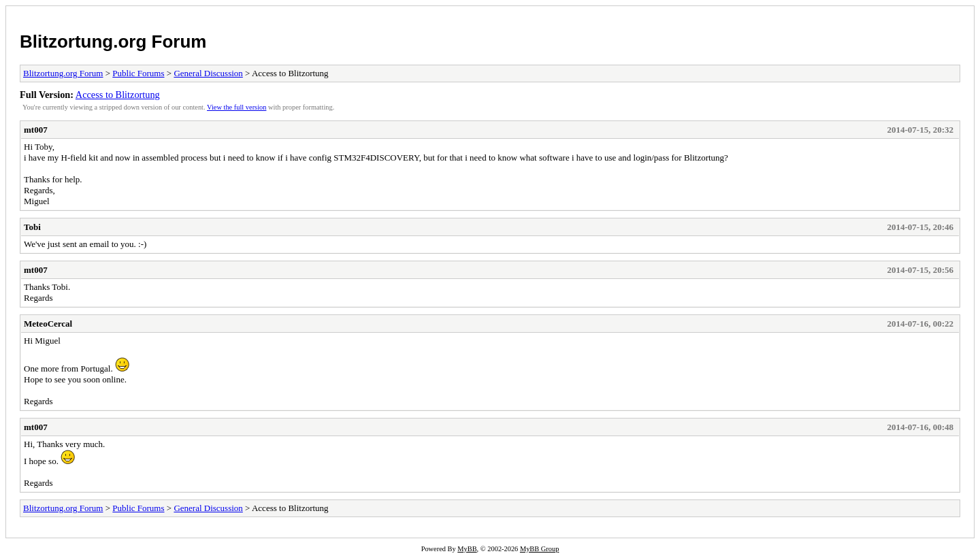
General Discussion (208, 73)
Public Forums (138, 73)
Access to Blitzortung (118, 95)
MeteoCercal (48, 324)
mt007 (36, 130)
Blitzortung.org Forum (113, 42)
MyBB (467, 549)
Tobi (32, 227)
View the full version (236, 107)
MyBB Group (539, 549)
